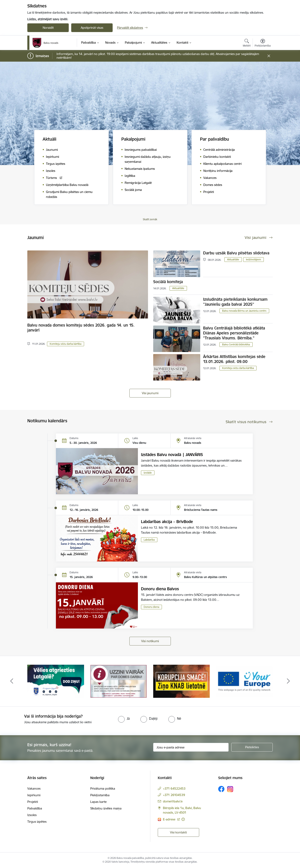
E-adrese (170, 819)
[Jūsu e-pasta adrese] (191, 747)
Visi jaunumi (150, 393)
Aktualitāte (233, 259)
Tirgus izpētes (37, 822)
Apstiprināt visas (92, 28)
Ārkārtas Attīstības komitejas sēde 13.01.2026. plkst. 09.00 (234, 359)
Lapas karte (98, 802)
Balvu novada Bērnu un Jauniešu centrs (244, 311)
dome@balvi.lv (173, 801)
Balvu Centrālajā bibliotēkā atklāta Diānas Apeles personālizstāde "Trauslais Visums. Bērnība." (234, 333)
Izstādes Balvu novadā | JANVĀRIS (172, 455)
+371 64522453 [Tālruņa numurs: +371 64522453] (174, 788)
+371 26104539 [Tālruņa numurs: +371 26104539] (174, 795)
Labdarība (149, 540)
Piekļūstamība (100, 795)
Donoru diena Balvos (160, 589)
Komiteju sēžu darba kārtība (66, 344)
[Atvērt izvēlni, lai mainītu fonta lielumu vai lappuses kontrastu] (263, 43)
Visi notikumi (150, 641)
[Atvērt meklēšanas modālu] (247, 43)
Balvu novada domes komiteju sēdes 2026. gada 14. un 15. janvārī (81, 328)
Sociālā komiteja (168, 282)
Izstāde (148, 473)
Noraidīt (48, 28)
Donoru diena (151, 607)
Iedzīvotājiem (254, 259)
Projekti (33, 802)
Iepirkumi (34, 795)
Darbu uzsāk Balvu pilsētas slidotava (236, 253)
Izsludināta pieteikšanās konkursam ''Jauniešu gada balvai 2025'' (235, 302)
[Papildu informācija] (183, 819)
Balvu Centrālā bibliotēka (236, 344)
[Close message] (269, 56)
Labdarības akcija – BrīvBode (167, 522)
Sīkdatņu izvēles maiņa (106, 808)
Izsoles (32, 815)
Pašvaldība (35, 808)
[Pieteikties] (252, 747)
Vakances (34, 788)
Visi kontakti (178, 832)
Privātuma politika (103, 788)
